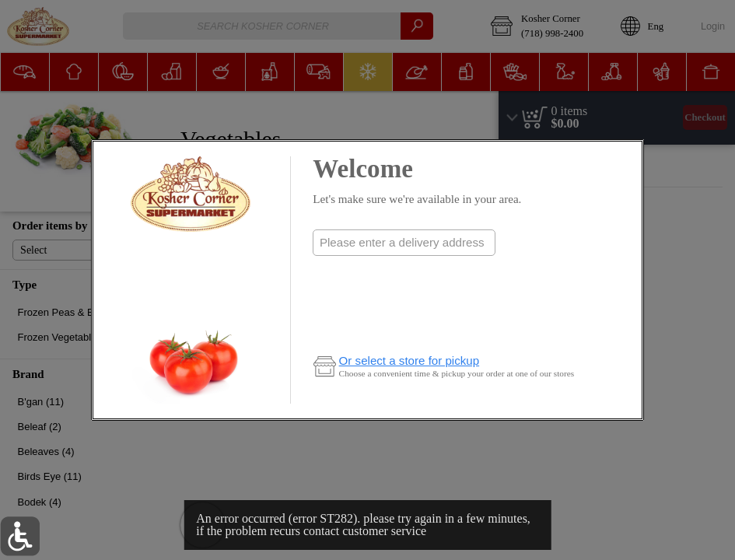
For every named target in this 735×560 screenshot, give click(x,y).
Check (404, 273)
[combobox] (404, 243)
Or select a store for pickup (409, 360)
